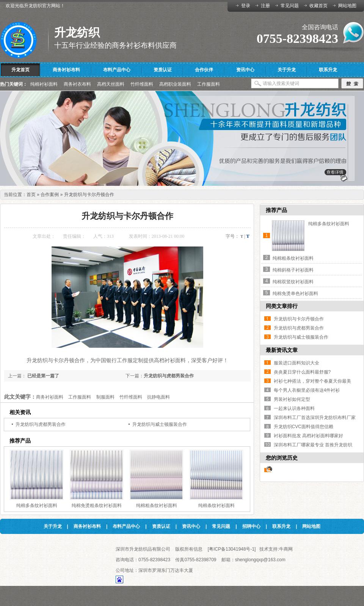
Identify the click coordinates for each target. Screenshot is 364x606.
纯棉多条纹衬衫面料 (37, 506)
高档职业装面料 (175, 84)
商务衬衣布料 (77, 84)
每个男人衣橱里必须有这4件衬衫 (307, 390)
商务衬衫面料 (50, 397)
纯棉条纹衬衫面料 (217, 506)
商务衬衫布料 (87, 526)
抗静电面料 (158, 397)
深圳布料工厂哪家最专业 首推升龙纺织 (313, 445)
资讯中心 (191, 526)
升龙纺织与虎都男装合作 (169, 376)
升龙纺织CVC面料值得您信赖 (304, 427)
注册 (265, 6)
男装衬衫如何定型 (292, 399)
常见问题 (290, 6)
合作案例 (50, 195)
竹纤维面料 (142, 84)
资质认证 (161, 526)
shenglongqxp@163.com (260, 560)
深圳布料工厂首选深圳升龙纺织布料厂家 (315, 418)
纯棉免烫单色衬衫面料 (295, 294)
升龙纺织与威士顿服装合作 (160, 424)
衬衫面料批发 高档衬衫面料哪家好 (308, 436)
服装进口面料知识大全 (297, 363)
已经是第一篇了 (43, 376)
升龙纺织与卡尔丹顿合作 (89, 195)
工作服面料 (209, 84)
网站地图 (347, 6)
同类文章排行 (282, 306)
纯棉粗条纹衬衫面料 (157, 506)
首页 (31, 195)
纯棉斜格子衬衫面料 (293, 270)
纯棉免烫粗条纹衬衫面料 (97, 506)
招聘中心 (251, 526)
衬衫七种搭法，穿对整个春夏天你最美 (312, 381)
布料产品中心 (126, 526)
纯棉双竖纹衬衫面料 (293, 282)
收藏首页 (318, 6)
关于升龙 (53, 526)
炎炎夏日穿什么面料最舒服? (302, 372)
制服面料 (105, 397)
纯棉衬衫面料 (44, 84)
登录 (246, 6)
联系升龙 (281, 526)
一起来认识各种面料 (294, 408)
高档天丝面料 (111, 84)
